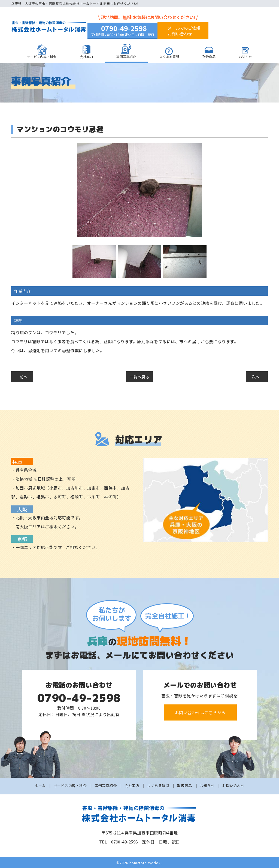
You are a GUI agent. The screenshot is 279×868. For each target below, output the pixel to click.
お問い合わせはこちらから (200, 712)
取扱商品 (209, 57)
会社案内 (86, 57)
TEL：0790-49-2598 (119, 841)
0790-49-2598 (124, 28)
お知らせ (245, 57)
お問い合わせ (233, 785)
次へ (256, 377)
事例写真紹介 (126, 57)
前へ (24, 377)
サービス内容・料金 (42, 57)
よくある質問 (169, 57)
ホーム (40, 785)
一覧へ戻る (140, 377)
